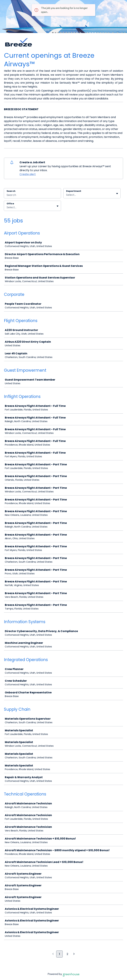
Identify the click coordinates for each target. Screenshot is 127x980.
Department (74, 191)
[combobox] (66, 195)
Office (10, 204)
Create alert (28, 174)
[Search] (32, 195)
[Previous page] (53, 954)
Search (11, 191)
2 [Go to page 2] (67, 954)
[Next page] (74, 954)
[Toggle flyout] (117, 194)
